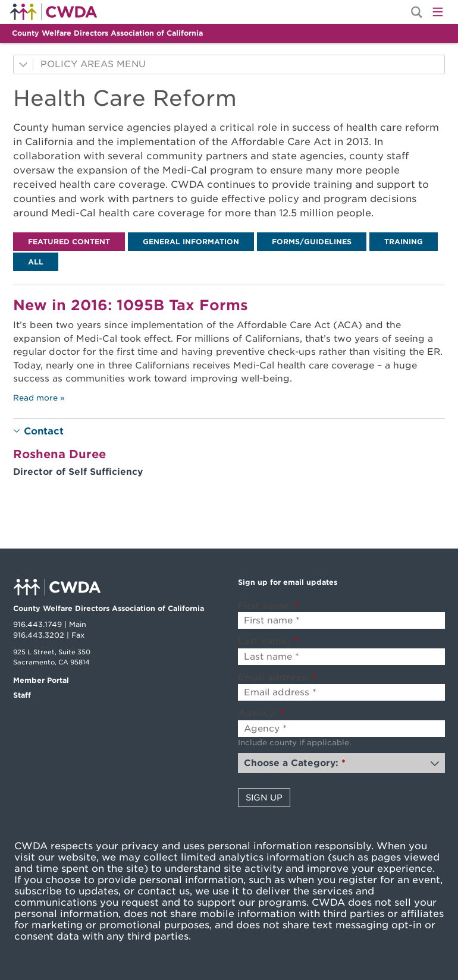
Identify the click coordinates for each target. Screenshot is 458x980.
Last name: (268, 641)
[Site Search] (417, 12)
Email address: (277, 678)
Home (54, 12)
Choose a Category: (295, 763)
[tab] (69, 242)
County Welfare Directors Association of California (107, 33)
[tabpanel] (229, 346)
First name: (269, 606)
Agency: (261, 713)
